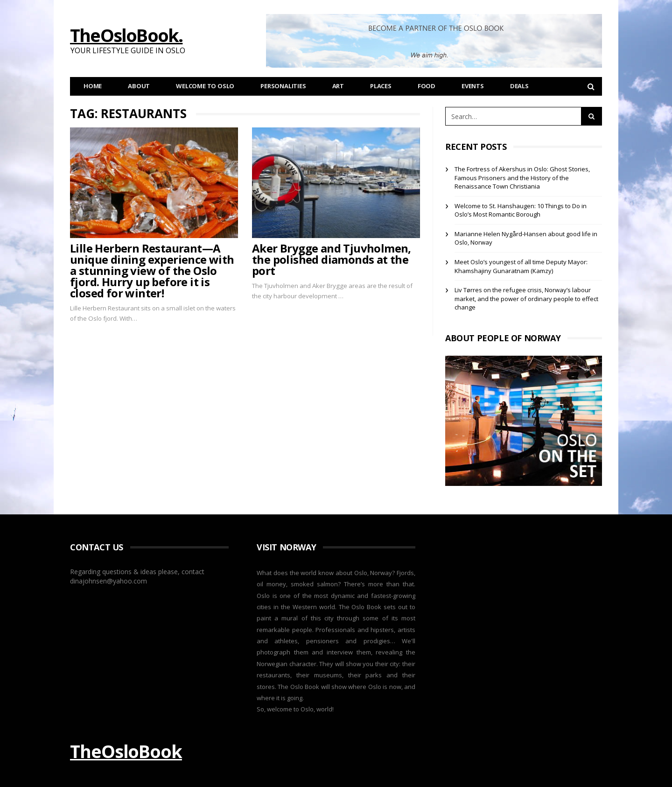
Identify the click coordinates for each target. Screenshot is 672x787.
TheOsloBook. (126, 35)
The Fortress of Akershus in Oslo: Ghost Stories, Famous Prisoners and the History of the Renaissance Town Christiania (522, 178)
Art (338, 86)
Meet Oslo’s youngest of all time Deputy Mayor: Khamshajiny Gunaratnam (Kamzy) (521, 266)
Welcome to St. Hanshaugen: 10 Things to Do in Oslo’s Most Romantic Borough (521, 210)
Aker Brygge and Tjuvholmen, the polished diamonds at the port (332, 259)
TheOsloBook (126, 751)
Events (473, 86)
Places (381, 86)
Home (93, 86)
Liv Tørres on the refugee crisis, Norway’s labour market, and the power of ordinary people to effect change (526, 299)
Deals (519, 86)
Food (427, 86)
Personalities (283, 86)
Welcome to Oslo (205, 86)
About (139, 86)
